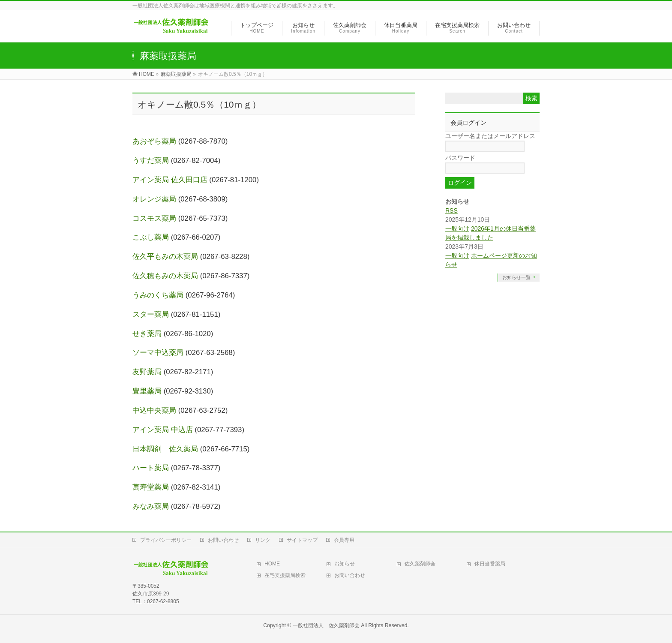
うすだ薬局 (151, 161)
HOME (272, 564)
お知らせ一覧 (516, 277)
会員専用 (344, 540)
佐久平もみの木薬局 (165, 257)
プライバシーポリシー (166, 540)
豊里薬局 (147, 391)
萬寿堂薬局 (151, 487)
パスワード (460, 158)
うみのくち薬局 (158, 295)
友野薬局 (147, 372)
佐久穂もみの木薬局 (165, 276)
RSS (451, 210)
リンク (263, 540)
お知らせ (345, 564)
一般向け (457, 228)
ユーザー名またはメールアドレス (490, 136)
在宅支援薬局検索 (285, 575)
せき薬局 (147, 334)
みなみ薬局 (151, 506)
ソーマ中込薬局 (158, 353)
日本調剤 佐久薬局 (165, 449)
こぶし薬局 (151, 237)
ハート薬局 (151, 468)
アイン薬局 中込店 (163, 430)
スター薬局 (151, 314)
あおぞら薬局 (154, 141)
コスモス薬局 (154, 218)
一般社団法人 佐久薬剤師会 (326, 625)
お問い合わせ (223, 540)
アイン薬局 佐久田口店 (170, 180)
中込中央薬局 (154, 410)
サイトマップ (302, 540)
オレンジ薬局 (154, 199)
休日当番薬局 (490, 564)
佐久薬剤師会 (420, 564)
